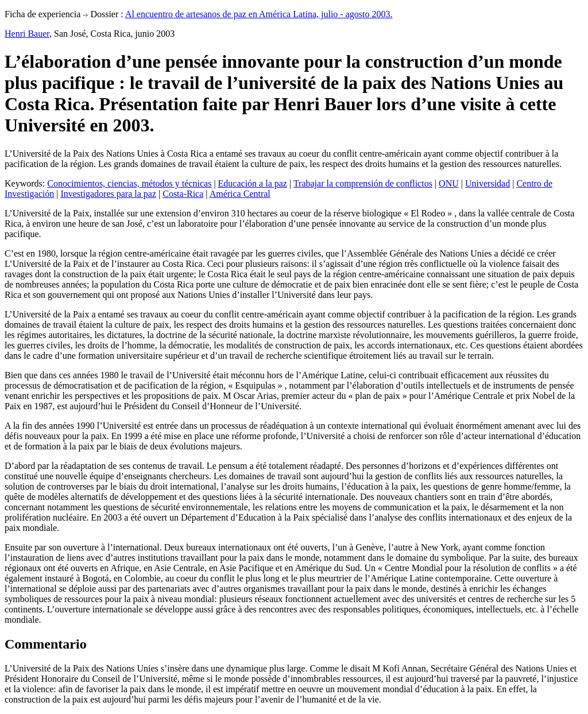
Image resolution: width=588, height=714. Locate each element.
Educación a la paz (253, 183)
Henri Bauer (27, 34)
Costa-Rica (183, 194)
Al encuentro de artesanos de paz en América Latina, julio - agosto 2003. (259, 14)
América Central (240, 194)
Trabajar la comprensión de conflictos (363, 183)
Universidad (488, 183)
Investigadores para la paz (108, 194)
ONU (449, 183)
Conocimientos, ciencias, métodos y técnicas (129, 183)
